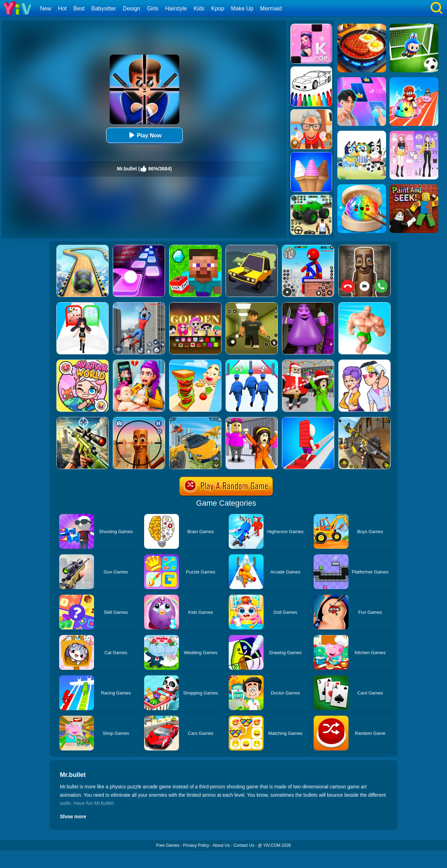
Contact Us (244, 845)
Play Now (144, 135)
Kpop (218, 9)
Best (79, 9)
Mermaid (271, 9)
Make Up (242, 9)
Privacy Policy (196, 845)
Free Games (168, 845)
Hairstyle (176, 9)
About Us (221, 845)
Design (132, 9)
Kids (199, 9)
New (46, 9)
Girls (153, 9)
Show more (73, 817)
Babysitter (104, 9)
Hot (62, 9)
